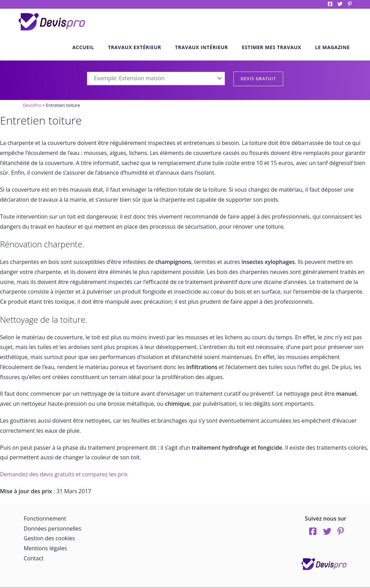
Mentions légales (45, 548)
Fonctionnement (45, 518)
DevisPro (32, 105)
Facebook (330, 4)
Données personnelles (53, 529)
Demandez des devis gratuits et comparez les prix (64, 474)
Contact (34, 558)
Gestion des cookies (49, 538)
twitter (340, 4)
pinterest (350, 4)
